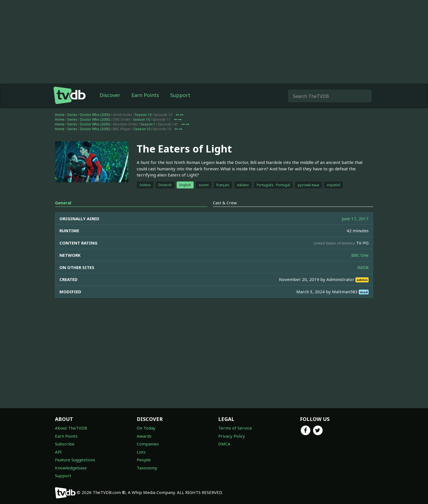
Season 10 (143, 115)
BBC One (360, 255)
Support (180, 95)
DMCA (224, 444)
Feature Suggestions (75, 460)
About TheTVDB (71, 428)
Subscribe (65, 444)
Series (72, 115)
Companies (148, 444)
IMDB (363, 267)
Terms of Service (235, 428)
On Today (146, 428)
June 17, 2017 (355, 219)
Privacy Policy (232, 436)
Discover (110, 95)
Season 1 (148, 124)
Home (60, 115)
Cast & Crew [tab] (225, 203)
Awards (144, 436)
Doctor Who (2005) (95, 115)
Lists (141, 452)
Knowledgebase (71, 468)
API (58, 452)
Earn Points (145, 95)
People (144, 460)
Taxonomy (147, 468)
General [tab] (63, 203)
